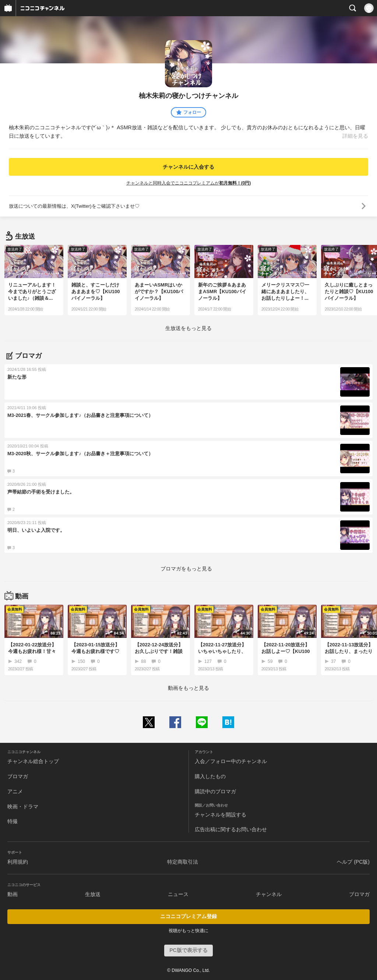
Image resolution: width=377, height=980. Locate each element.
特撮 (13, 821)
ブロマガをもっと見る (186, 569)
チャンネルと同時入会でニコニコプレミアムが (189, 183)
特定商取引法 (183, 862)
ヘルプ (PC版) (353, 862)
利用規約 (18, 862)
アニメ (15, 791)
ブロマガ (18, 776)
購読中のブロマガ (215, 791)
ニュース (178, 894)
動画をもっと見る (188, 688)
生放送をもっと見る (188, 328)
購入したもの (210, 776)
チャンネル (269, 894)
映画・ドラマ (23, 807)
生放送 (93, 894)
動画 (13, 894)
